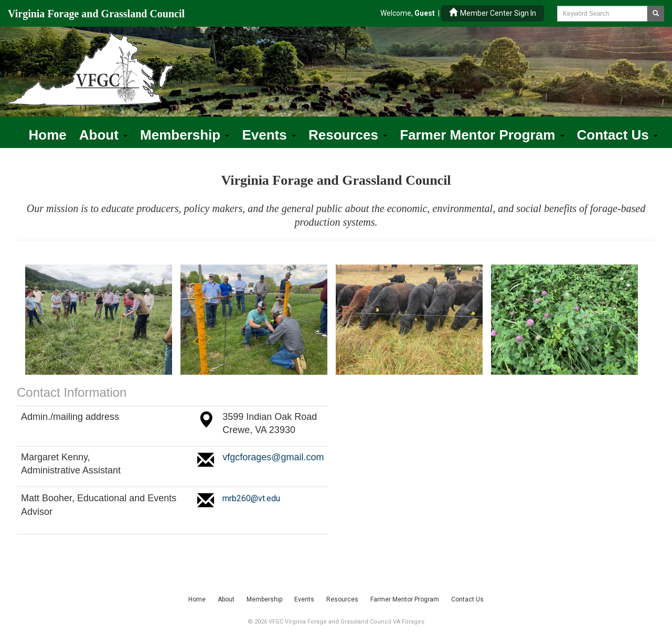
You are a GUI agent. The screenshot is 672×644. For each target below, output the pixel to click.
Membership (185, 135)
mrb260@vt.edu (251, 498)
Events (269, 135)
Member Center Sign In (493, 13)
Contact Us (617, 135)
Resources (348, 135)
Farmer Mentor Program (482, 135)
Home (48, 135)
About (103, 135)
